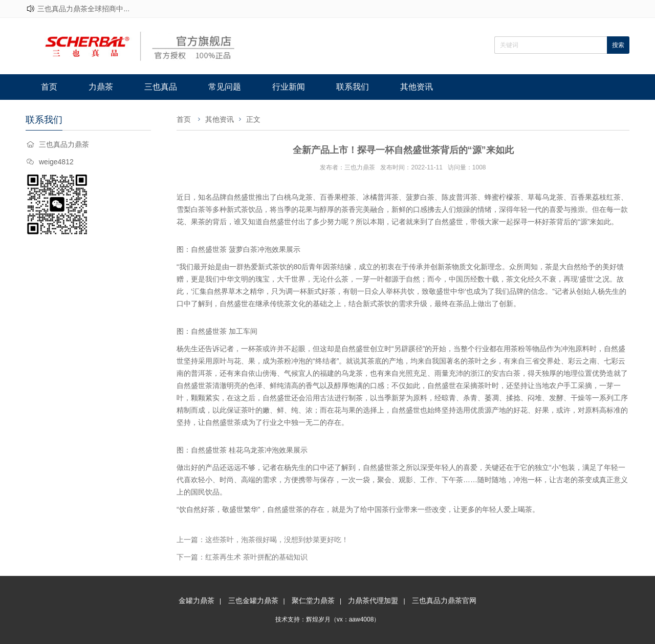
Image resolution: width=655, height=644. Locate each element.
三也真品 (161, 87)
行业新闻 (289, 87)
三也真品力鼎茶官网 (444, 600)
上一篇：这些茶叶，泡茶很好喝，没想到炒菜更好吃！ (263, 540)
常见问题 (225, 87)
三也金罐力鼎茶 (253, 600)
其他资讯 (417, 87)
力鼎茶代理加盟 (373, 600)
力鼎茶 (101, 87)
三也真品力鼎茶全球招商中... (83, 9)
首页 (49, 87)
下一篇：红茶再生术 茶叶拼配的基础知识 (242, 557)
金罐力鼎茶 (196, 600)
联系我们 (353, 87)
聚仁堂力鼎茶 (313, 600)
